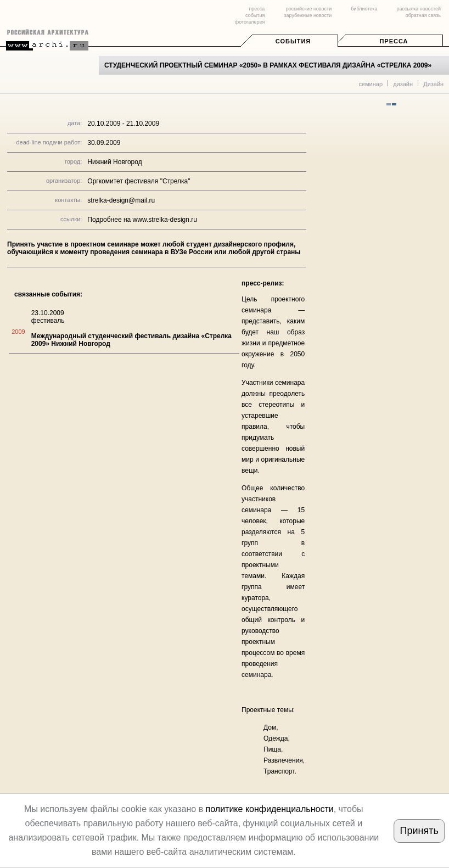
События (293, 41)
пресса (257, 9)
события (255, 15)
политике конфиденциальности (270, 809)
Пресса (394, 41)
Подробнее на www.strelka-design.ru (142, 220)
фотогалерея (250, 22)
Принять (419, 831)
